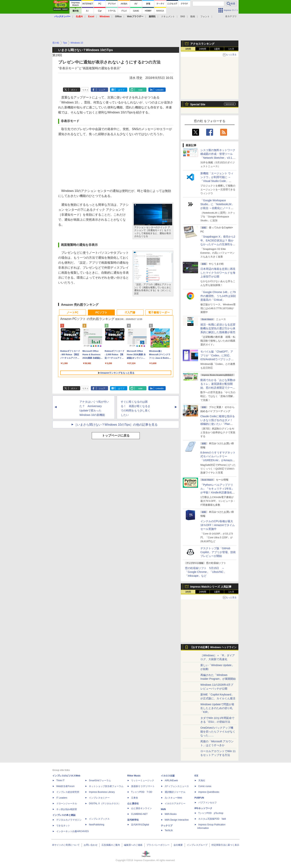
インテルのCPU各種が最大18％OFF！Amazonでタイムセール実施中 (218, 525)
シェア (102, 90)
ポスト (74, 90)
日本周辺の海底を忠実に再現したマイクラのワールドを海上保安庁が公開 (218, 273)
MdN (163, 809)
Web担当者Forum (65, 786)
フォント (205, 17)
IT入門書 (130, 312)
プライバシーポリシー (158, 845)
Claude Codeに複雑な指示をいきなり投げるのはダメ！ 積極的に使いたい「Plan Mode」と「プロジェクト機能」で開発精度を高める (218, 424)
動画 (193, 17)
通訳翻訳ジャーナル (175, 792)
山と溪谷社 (133, 804)
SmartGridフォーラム (100, 780)
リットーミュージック (143, 780)
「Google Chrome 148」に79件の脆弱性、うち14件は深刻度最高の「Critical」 (218, 296)
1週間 (217, 49)
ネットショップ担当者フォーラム (106, 786)
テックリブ (167, 826)
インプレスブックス (99, 819)
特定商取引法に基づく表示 (225, 845)
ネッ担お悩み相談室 (67, 809)
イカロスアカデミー (175, 804)
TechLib (169, 830)
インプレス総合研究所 (68, 792)
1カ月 (231, 49)
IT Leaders (62, 798)
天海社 (202, 780)
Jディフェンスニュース (177, 786)
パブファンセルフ (208, 803)
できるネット (63, 826)
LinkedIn (160, 90)
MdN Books (171, 814)
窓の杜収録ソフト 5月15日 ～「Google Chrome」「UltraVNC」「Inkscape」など (206, 572)
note (140, 90)
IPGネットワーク (203, 808)
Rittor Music (134, 776)
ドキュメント (168, 17)
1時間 (188, 49)
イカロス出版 (168, 776)
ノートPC (72, 312)
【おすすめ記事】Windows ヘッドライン (213, 647)
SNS (183, 17)
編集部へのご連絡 (133, 845)
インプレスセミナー (99, 798)
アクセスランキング (202, 44)
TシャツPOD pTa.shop (211, 813)
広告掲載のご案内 (111, 845)
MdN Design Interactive (177, 820)
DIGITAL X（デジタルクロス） (105, 804)
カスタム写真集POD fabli (212, 819)
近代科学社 (133, 820)
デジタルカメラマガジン (69, 820)
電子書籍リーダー (159, 312)
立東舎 (135, 798)
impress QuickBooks (209, 792)
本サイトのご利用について (66, 845)
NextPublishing (97, 825)
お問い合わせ (91, 845)
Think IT (60, 780)
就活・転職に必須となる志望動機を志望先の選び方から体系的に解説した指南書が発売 (218, 328)
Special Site (198, 104)
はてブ (121, 90)
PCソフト (101, 312)
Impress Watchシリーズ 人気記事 (211, 587)
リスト (85, 90)
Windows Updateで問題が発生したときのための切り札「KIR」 (217, 708)
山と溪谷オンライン (141, 808)
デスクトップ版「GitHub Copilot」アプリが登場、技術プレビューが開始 (218, 552)
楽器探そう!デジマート (143, 786)
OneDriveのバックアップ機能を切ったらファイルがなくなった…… (218, 732)
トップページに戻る (116, 436)
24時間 (202, 49)
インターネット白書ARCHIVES (72, 831)
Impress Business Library (102, 792)
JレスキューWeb (173, 798)
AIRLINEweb (171, 780)
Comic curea (205, 786)
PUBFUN (199, 798)
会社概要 (178, 845)
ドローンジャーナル (67, 804)
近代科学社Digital (140, 825)
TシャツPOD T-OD (142, 792)
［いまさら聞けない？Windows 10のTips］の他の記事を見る (116, 425)
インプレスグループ (197, 845)
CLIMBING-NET (139, 814)
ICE (196, 776)
